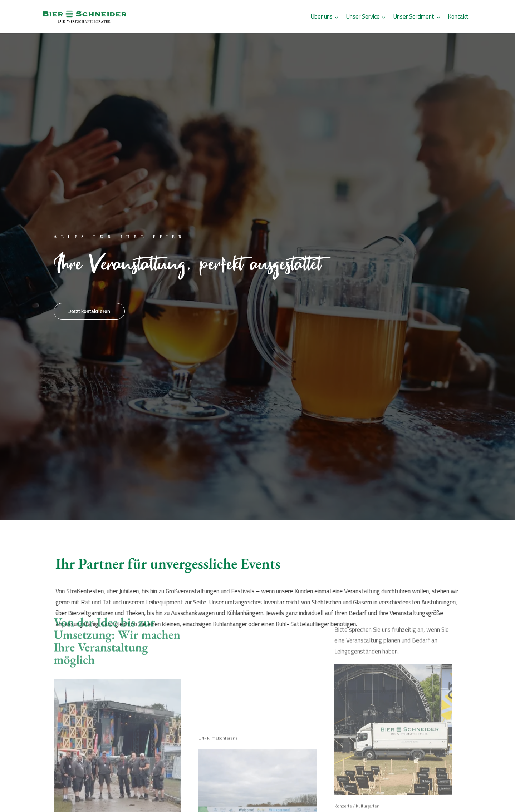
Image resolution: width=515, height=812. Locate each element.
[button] (16, 796)
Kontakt (458, 16)
